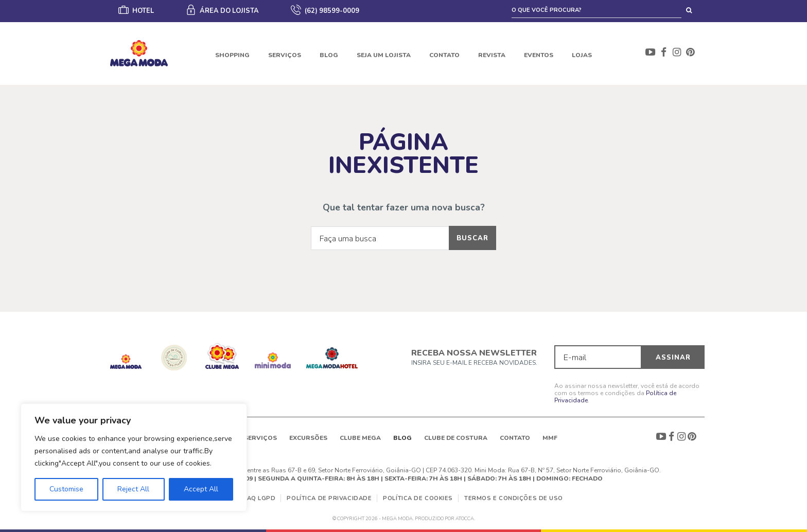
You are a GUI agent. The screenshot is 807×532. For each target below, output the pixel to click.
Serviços (285, 55)
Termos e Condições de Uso (514, 498)
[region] (134, 457)
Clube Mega (360, 438)
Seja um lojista (384, 55)
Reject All (133, 489)
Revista (492, 55)
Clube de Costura (456, 438)
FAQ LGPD (260, 498)
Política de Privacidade (329, 498)
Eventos (539, 55)
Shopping (232, 55)
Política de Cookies (418, 498)
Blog (329, 55)
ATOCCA (465, 518)
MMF (550, 438)
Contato (444, 55)
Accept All (201, 489)
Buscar (472, 238)
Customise (66, 489)
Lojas (582, 55)
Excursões (308, 438)
